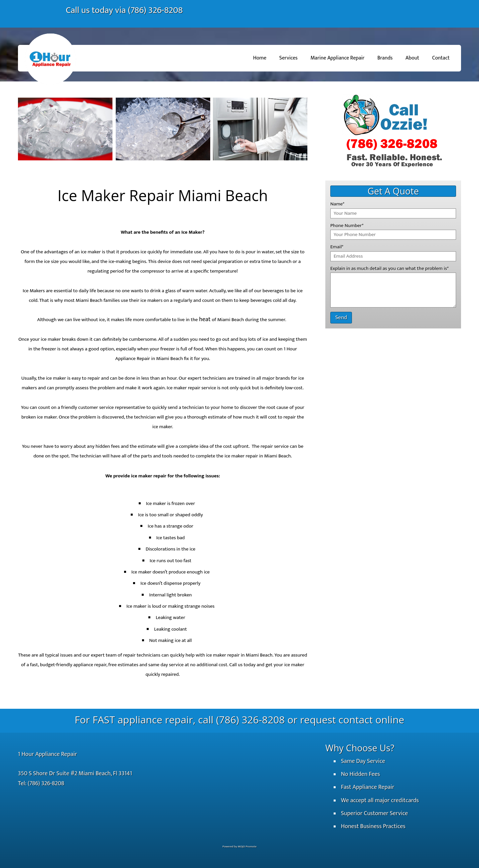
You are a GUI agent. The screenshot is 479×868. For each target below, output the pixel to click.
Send (341, 317)
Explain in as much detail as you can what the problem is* (390, 268)
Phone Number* (347, 226)
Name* (337, 204)
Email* (337, 247)
